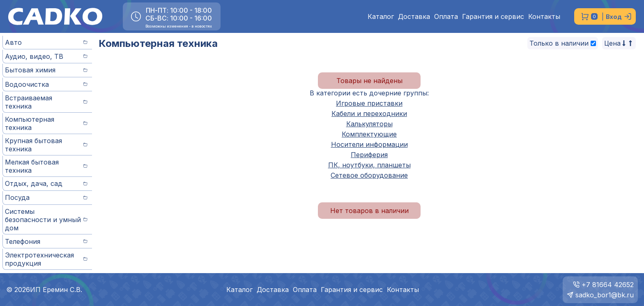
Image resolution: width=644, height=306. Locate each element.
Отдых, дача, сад (46, 183)
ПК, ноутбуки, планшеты (369, 165)
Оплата (446, 17)
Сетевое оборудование (369, 175)
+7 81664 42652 (608, 285)
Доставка (414, 17)
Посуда (46, 197)
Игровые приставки (369, 103)
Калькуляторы (369, 124)
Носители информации (369, 144)
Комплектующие (369, 134)
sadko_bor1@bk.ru (605, 295)
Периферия (369, 155)
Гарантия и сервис (493, 17)
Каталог (381, 17)
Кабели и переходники (369, 114)
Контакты (544, 17)
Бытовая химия (46, 70)
